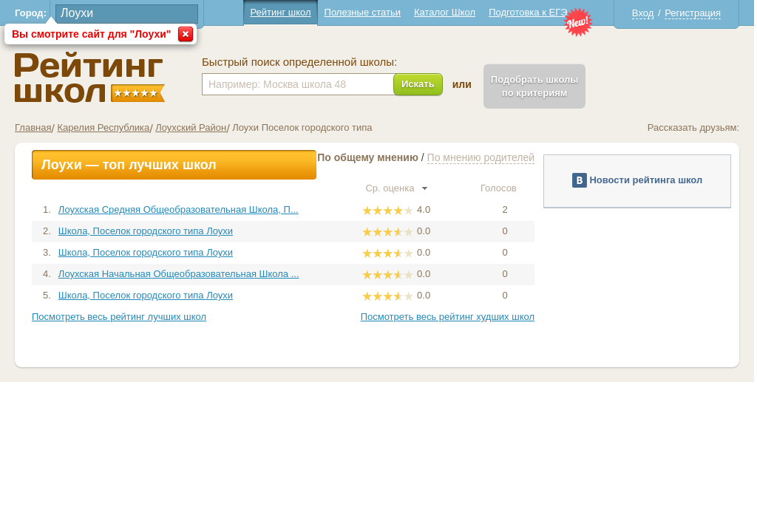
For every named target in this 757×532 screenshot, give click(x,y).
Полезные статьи (363, 12)
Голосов (505, 188)
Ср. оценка (396, 188)
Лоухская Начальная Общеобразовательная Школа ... (179, 274)
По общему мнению (368, 157)
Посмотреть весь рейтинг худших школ (448, 317)
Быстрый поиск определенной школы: (299, 62)
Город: (31, 13)
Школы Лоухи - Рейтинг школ (90, 77)
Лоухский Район (191, 127)
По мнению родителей (481, 157)
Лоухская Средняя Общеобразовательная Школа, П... (179, 209)
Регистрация (693, 13)
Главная (33, 127)
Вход (643, 13)
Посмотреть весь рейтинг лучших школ (119, 317)
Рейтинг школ (280, 12)
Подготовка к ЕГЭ (528, 12)
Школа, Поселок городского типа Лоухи (146, 231)
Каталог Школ (445, 12)
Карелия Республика (103, 127)
